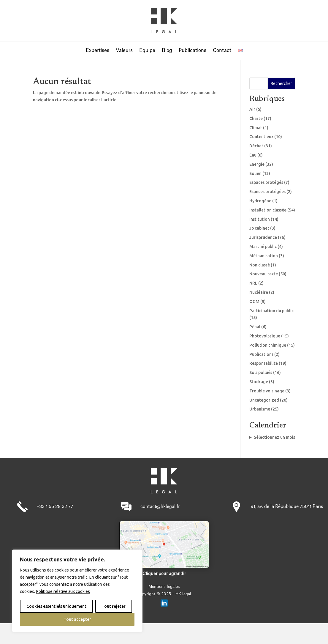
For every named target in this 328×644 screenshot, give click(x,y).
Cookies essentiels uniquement (56, 606)
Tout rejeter (114, 606)
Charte (256, 119)
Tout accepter (77, 619)
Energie (257, 164)
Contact (222, 51)
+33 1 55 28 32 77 (55, 507)
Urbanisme (260, 409)
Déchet (256, 146)
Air (252, 109)
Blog (167, 51)
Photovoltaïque (265, 336)
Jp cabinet (259, 228)
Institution (260, 219)
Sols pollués (261, 372)
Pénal (255, 327)
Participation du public (271, 311)
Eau (253, 155)
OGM (254, 302)
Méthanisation (264, 256)
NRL (253, 283)
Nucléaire (259, 292)
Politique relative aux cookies (63, 591)
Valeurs (124, 51)
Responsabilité (264, 363)
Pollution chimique (268, 345)
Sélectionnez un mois (274, 437)
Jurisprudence (263, 237)
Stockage (259, 382)
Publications (192, 51)
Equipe (147, 51)
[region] (77, 591)
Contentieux (261, 137)
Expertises (98, 51)
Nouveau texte (264, 274)
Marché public (263, 247)
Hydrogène (260, 201)
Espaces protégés (266, 182)
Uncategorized (264, 400)
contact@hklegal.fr (160, 507)
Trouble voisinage (267, 391)
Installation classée (268, 210)
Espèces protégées (267, 192)
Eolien (255, 173)
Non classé (260, 265)
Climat (256, 128)
